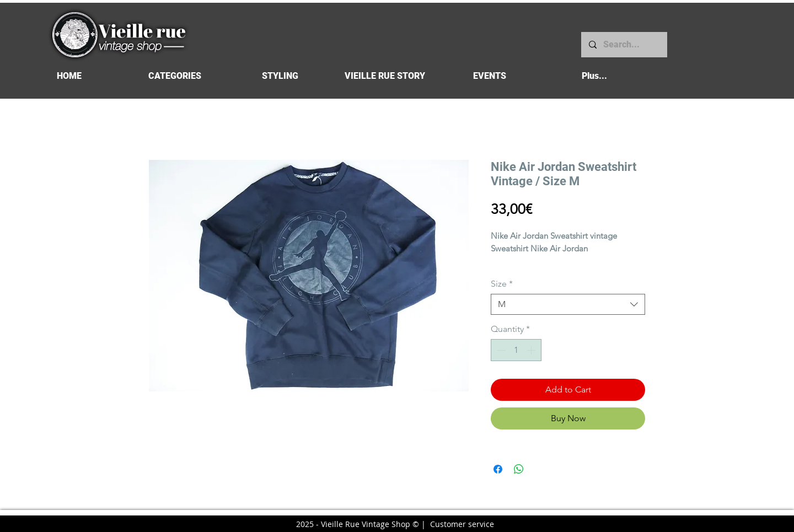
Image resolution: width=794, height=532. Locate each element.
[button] (175, 76)
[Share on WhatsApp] (519, 469)
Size (502, 284)
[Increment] (532, 350)
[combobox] (568, 304)
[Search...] (624, 45)
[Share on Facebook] (498, 469)
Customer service (462, 524)
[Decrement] (500, 350)
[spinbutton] (516, 350)
